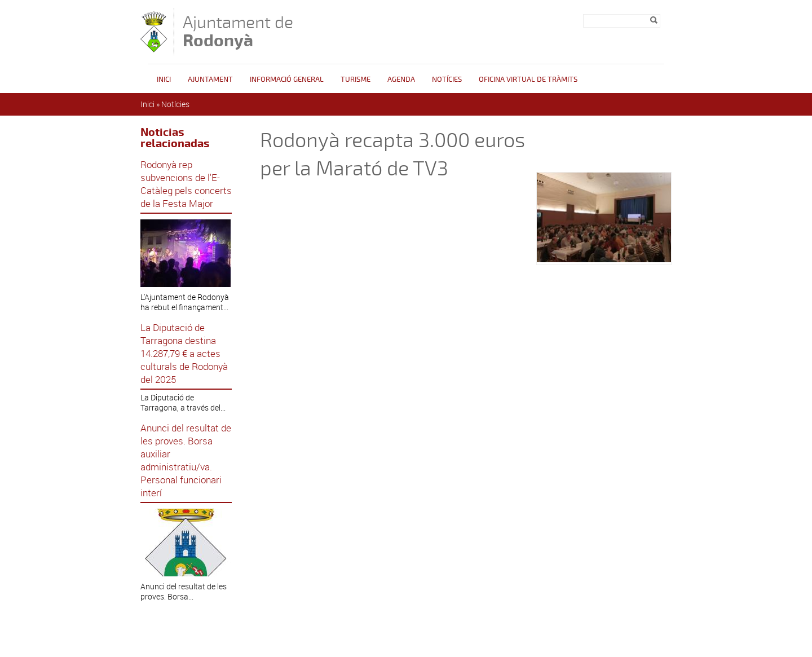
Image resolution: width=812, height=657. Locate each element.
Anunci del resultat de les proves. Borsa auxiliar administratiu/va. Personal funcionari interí (186, 460)
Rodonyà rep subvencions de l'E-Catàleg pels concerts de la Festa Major (186, 184)
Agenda (401, 80)
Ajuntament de (238, 31)
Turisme (356, 80)
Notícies (447, 80)
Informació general (287, 80)
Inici (164, 80)
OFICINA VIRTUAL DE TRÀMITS (528, 80)
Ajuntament (210, 80)
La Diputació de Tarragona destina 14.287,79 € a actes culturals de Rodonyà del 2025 (184, 353)
